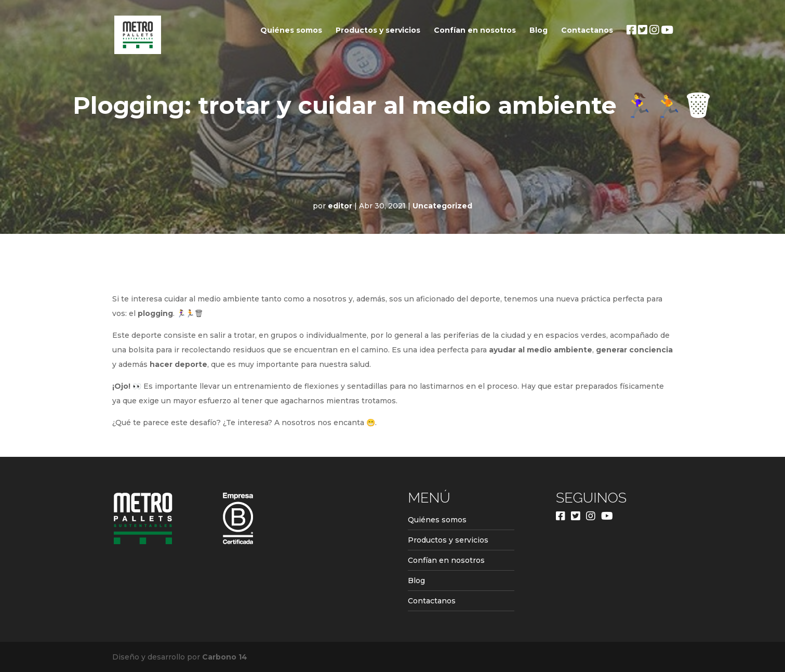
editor (340, 206)
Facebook (631, 49)
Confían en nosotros (475, 31)
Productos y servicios (378, 31)
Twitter (643, 49)
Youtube (667, 49)
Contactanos (587, 31)
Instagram (654, 49)
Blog (538, 31)
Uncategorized (442, 206)
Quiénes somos (291, 31)
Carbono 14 (225, 657)
